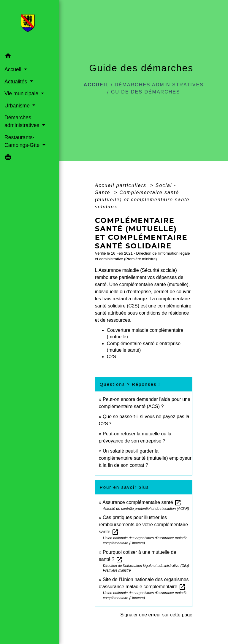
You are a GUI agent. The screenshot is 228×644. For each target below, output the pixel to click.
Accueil (96, 85)
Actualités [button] (16, 82)
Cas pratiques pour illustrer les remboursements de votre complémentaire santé (144, 525)
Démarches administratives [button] (23, 121)
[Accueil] (30, 25)
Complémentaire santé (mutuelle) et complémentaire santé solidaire (142, 200)
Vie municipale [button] (22, 93)
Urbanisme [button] (18, 106)
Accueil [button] (14, 69)
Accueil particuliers (122, 185)
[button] (30, 57)
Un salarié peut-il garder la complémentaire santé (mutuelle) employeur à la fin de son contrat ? (145, 458)
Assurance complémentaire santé (142, 502)
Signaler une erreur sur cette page (156, 615)
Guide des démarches (146, 92)
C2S (111, 357)
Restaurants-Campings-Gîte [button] (23, 141)
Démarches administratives (159, 85)
